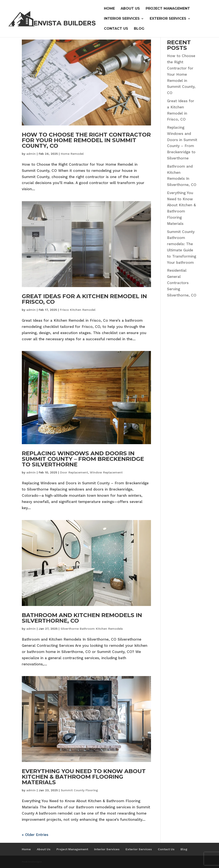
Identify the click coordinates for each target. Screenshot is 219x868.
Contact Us (116, 29)
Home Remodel (72, 154)
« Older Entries (35, 835)
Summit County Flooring (79, 790)
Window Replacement (106, 472)
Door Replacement (74, 472)
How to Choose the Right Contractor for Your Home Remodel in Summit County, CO (86, 140)
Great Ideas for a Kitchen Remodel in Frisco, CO (84, 299)
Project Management (168, 9)
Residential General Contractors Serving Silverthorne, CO (182, 283)
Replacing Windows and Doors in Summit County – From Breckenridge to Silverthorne (83, 459)
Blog (139, 29)
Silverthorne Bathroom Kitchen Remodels (92, 629)
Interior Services (122, 19)
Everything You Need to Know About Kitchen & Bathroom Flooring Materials (84, 777)
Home (109, 9)
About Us (130, 9)
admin (31, 154)
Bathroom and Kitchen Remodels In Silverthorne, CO (82, 618)
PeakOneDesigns (32, 862)
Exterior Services (168, 19)
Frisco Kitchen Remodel (78, 310)
